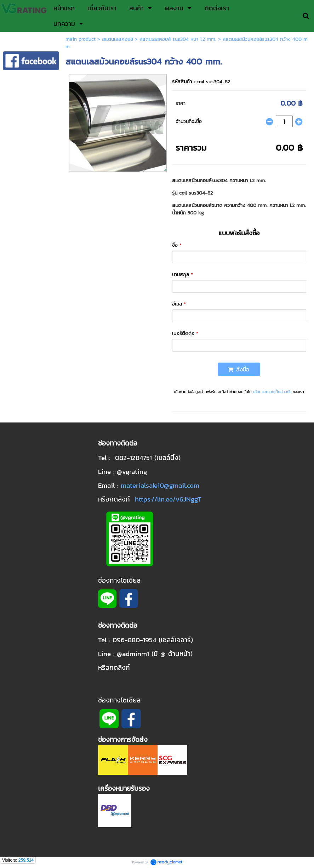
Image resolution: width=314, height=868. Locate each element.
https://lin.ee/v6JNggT (168, 499)
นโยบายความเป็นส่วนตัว (272, 392)
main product (81, 39)
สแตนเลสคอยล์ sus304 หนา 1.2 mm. (178, 39)
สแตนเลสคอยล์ (118, 39)
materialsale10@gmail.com (160, 485)
